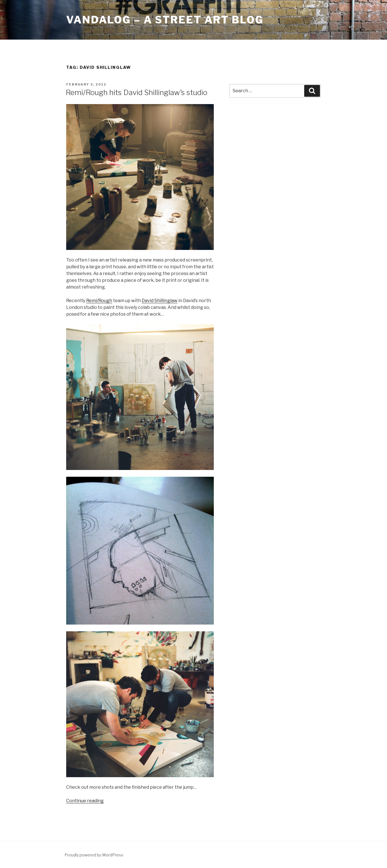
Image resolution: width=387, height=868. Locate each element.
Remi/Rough (99, 301)
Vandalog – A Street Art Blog (165, 20)
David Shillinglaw (160, 301)
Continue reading (85, 801)
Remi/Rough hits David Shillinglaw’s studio (136, 92)
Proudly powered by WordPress (94, 855)
